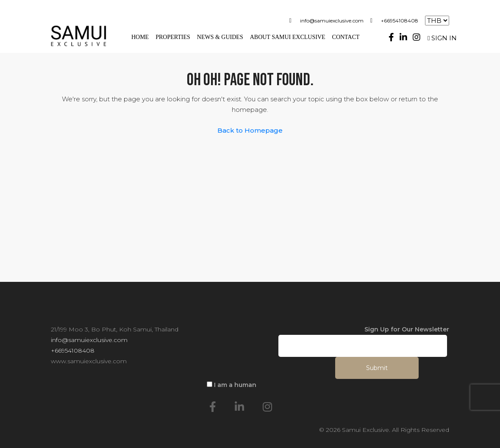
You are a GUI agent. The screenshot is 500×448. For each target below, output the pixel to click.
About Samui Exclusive (288, 37)
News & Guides (220, 37)
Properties (173, 37)
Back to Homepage (250, 130)
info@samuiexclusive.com (332, 21)
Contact (346, 37)
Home (140, 37)
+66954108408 (400, 21)
